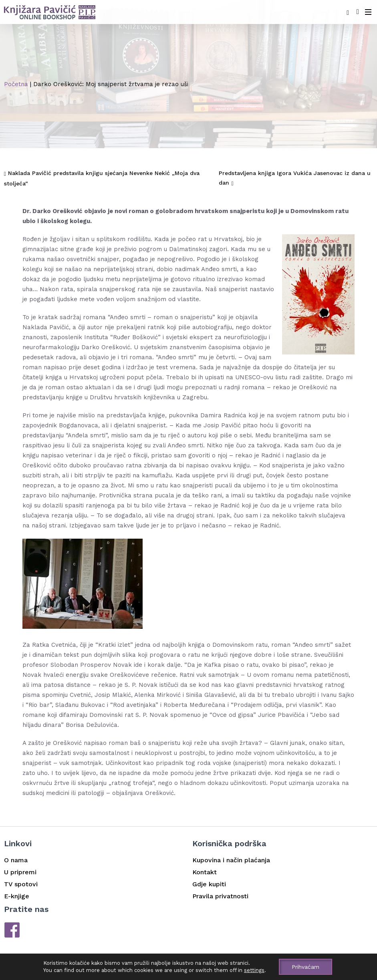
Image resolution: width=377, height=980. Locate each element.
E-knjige (17, 896)
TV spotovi (21, 884)
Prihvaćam (305, 967)
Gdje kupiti (209, 884)
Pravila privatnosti (220, 896)
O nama (16, 860)
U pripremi (20, 872)
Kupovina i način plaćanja (231, 860)
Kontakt (205, 872)
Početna (16, 84)
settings (254, 970)
